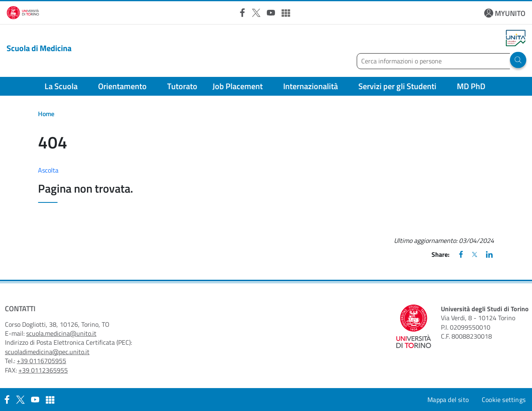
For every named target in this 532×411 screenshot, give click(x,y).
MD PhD (471, 86)
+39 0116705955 (41, 361)
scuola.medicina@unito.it (61, 333)
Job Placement (238, 86)
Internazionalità (311, 86)
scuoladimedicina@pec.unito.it (47, 352)
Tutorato (182, 86)
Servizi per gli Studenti (397, 86)
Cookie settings (504, 400)
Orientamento (122, 86)
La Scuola (61, 86)
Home (46, 114)
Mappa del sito (448, 400)
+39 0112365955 (43, 370)
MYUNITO (510, 13)
